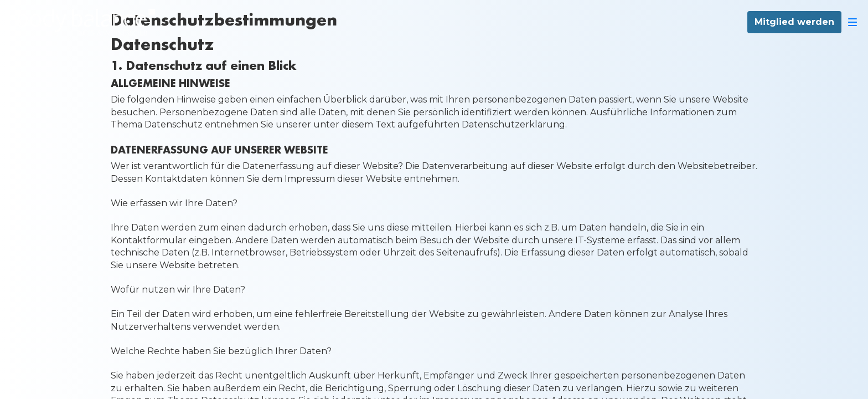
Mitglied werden (794, 22)
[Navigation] (852, 22)
